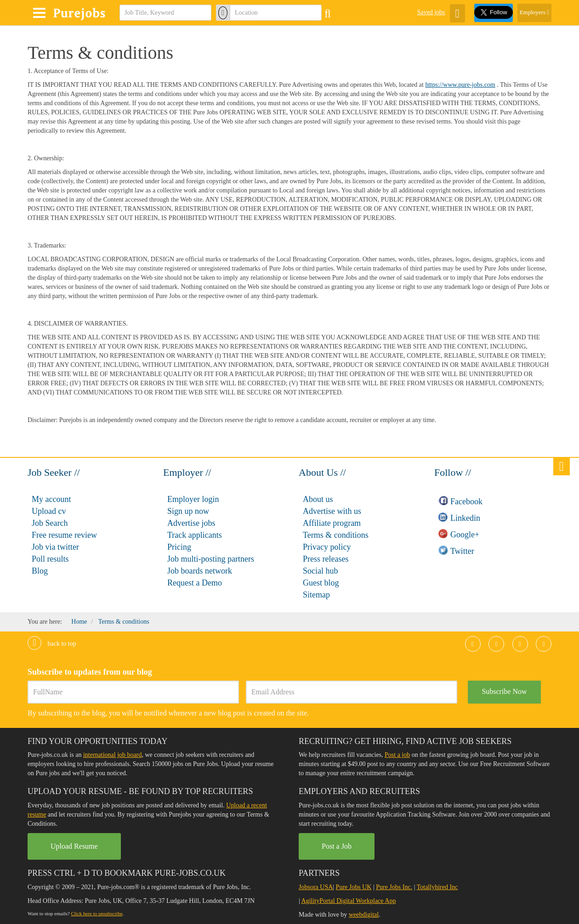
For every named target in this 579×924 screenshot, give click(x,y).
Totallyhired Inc (437, 887)
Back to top (52, 644)
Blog (40, 571)
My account (51, 499)
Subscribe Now (504, 691)
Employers (534, 12)
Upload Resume (74, 846)
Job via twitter (55, 547)
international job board (113, 755)
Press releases (326, 559)
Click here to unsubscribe (96, 913)
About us (318, 499)
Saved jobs (431, 12)
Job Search (50, 523)
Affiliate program (332, 523)
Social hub (321, 571)
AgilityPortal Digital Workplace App (349, 901)
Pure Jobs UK (354, 887)
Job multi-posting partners (211, 559)
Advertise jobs (191, 523)
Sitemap (316, 595)
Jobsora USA (316, 887)
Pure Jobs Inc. (394, 887)
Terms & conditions (336, 535)
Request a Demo (195, 583)
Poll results (50, 559)
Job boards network (200, 571)
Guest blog (321, 583)
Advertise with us (332, 511)
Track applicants (195, 535)
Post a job (397, 755)
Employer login (193, 499)
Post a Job (337, 846)
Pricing (179, 547)
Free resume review (64, 535)
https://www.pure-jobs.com (460, 85)
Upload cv (49, 511)
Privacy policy (327, 547)
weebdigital (364, 915)
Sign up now (188, 511)
